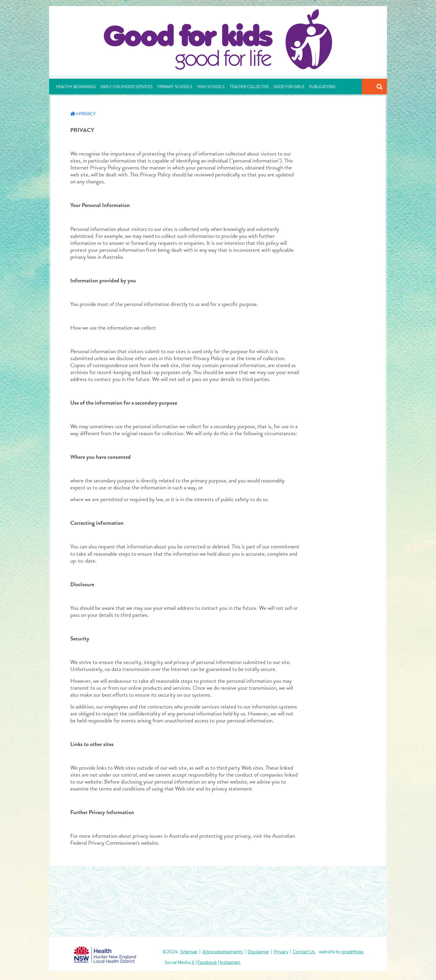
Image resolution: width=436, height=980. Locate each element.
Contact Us (304, 952)
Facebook (207, 962)
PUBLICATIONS (322, 87)
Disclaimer (258, 952)
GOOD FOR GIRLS (289, 87)
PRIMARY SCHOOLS (175, 87)
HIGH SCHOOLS (211, 87)
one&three (353, 952)
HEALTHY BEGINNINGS (76, 87)
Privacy (281, 952)
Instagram (230, 962)
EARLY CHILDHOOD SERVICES (127, 87)
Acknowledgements (223, 952)
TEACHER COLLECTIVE (249, 87)
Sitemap (189, 952)
